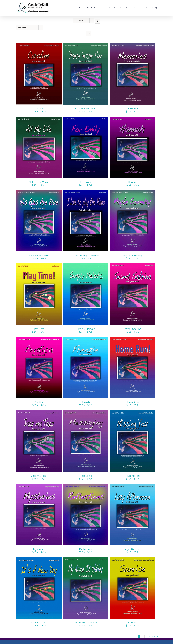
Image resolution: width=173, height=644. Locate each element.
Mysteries (39, 549)
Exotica (39, 402)
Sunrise (133, 623)
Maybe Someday (133, 255)
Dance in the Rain (86, 109)
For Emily (86, 182)
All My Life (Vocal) (39, 182)
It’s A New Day (39, 623)
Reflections (86, 549)
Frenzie (86, 402)
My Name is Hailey (86, 623)
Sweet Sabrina (133, 329)
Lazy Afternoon (133, 549)
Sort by (79, 20)
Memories (133, 109)
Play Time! (39, 329)
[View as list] (89, 33)
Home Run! (133, 402)
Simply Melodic (86, 329)
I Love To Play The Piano (86, 255)
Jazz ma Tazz (39, 476)
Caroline (39, 109)
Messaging (86, 476)
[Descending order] (97, 21)
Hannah (133, 182)
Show (25, 28)
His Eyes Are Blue (39, 255)
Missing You (133, 476)
